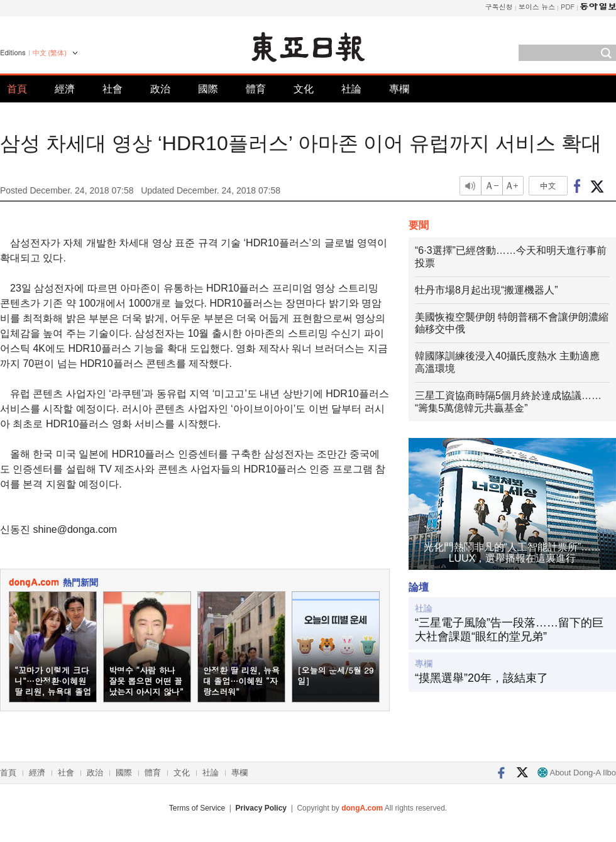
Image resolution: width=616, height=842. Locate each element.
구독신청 (499, 7)
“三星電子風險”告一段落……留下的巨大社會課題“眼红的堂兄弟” (509, 630)
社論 (351, 89)
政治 (160, 89)
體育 (256, 89)
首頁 (17, 89)
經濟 (65, 89)
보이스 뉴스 (537, 7)
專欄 (399, 89)
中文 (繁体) (50, 53)
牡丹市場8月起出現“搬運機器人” (487, 290)
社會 (113, 89)
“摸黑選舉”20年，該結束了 (481, 678)
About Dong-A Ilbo (577, 773)
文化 (304, 89)
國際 (208, 89)
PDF (568, 7)
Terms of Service (197, 808)
